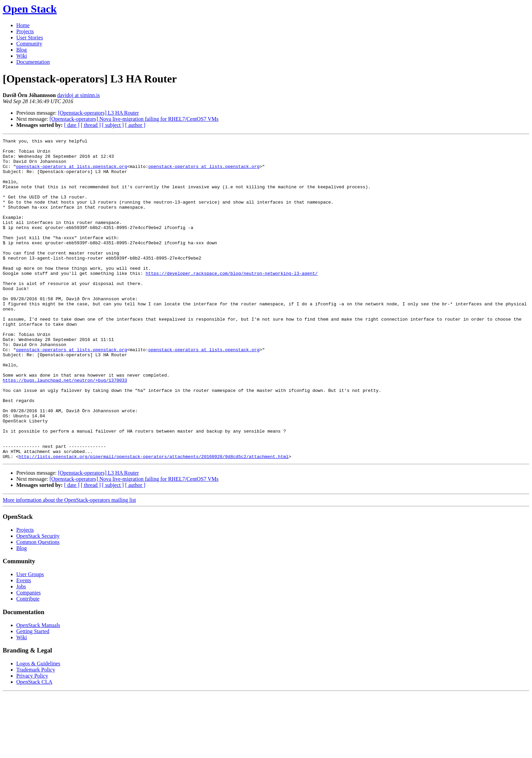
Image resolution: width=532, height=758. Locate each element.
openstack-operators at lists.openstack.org (72, 172)
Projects (25, 31)
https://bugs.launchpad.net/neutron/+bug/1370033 (65, 429)
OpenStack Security (38, 600)
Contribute (28, 663)
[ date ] (72, 125)
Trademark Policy (36, 734)
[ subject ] (113, 125)
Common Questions (38, 606)
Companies (28, 657)
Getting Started (33, 695)
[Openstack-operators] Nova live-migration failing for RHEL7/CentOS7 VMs (134, 119)
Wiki (22, 56)
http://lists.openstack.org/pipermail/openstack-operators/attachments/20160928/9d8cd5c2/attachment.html (154, 520)
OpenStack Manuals (38, 689)
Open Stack (30, 9)
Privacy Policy (32, 740)
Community (29, 44)
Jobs (21, 651)
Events (24, 645)
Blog (22, 50)
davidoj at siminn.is (79, 95)
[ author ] (135, 125)
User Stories (30, 37)
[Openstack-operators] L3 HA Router (99, 113)
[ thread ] (91, 125)
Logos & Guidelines (38, 728)
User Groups (30, 638)
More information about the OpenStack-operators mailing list (69, 564)
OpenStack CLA (34, 746)
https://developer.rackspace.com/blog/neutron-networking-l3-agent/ (232, 301)
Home (23, 25)
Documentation (33, 62)
